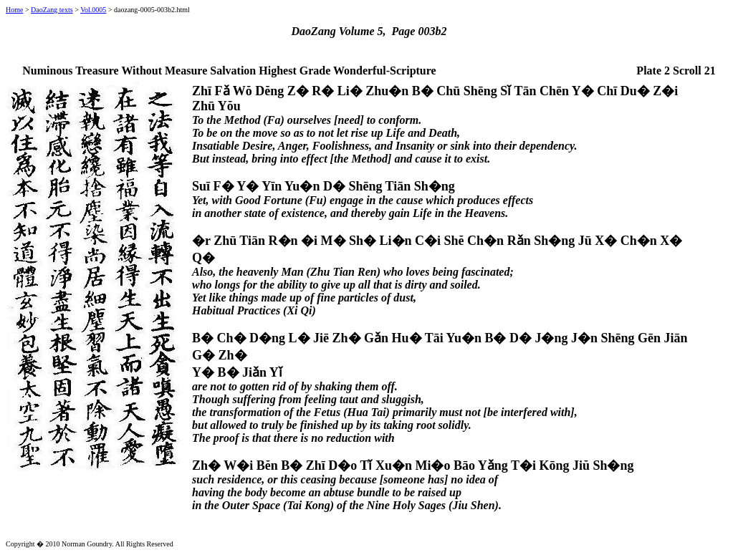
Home (14, 10)
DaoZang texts (52, 10)
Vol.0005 (93, 10)
